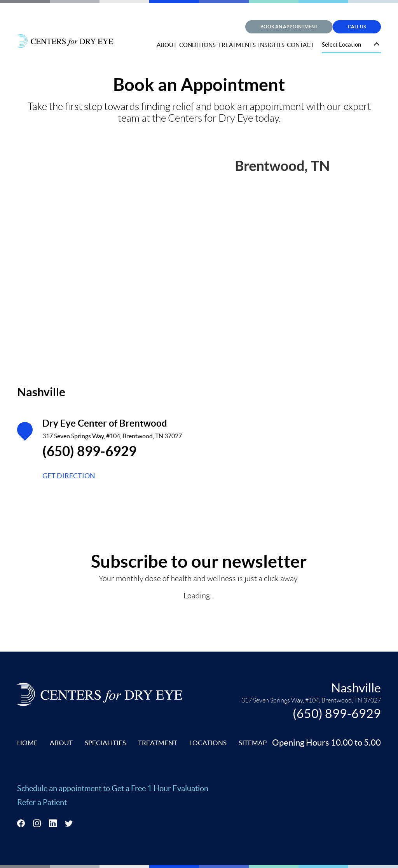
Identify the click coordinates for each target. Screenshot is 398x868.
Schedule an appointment (60, 788)
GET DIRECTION (69, 476)
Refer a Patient (42, 802)
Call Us (357, 27)
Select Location (341, 44)
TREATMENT (158, 743)
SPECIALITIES (105, 743)
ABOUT (167, 45)
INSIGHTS (271, 45)
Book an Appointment (289, 27)
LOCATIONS (208, 743)
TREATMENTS (237, 45)
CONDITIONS (197, 45)
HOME (27, 743)
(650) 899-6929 (89, 451)
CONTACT (300, 45)
